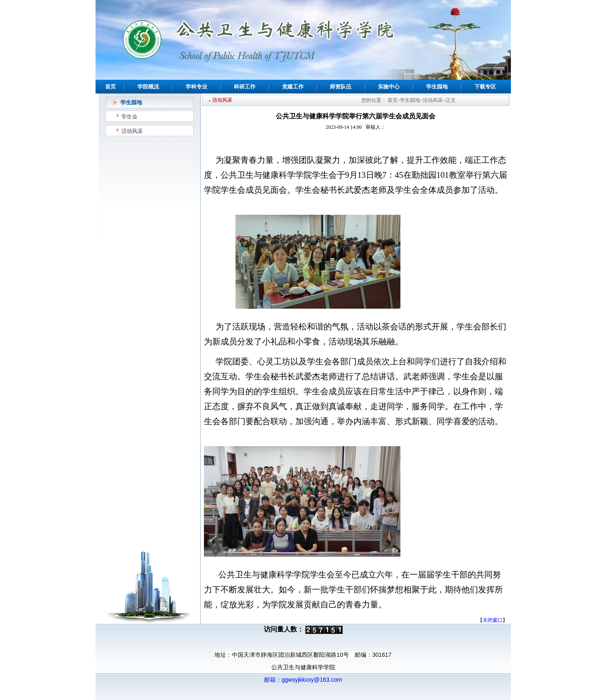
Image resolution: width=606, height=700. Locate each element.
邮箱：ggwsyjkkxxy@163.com (303, 680)
